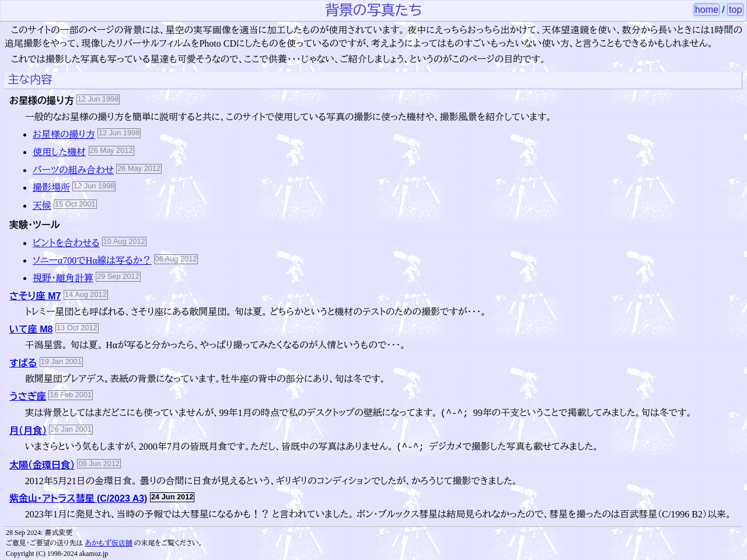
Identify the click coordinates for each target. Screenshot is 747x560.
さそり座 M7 (35, 296)
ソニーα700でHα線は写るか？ (92, 260)
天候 (42, 206)
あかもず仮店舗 (109, 543)
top (735, 10)
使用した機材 (60, 152)
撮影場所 (51, 188)
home (707, 10)
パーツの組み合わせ (73, 170)
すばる (23, 363)
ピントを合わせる (66, 243)
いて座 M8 (31, 329)
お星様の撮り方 (64, 134)
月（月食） (28, 431)
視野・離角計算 (63, 278)
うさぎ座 (28, 396)
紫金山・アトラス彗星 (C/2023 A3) (78, 498)
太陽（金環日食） (42, 465)
